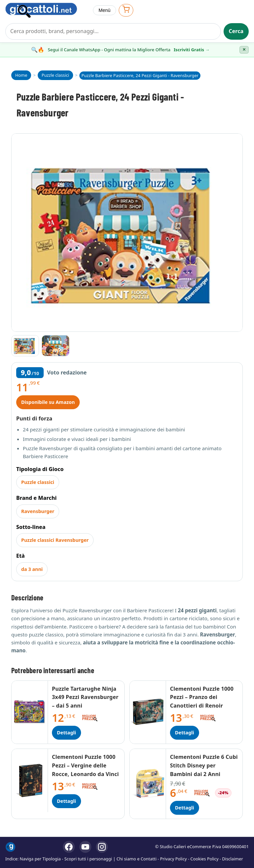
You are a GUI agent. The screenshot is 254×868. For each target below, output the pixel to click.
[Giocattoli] (46, 10)
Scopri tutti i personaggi (88, 859)
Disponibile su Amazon (48, 402)
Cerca (236, 31)
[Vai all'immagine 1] (25, 346)
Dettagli (66, 733)
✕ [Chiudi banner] (244, 50)
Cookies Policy (205, 859)
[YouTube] (85, 847)
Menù (105, 10)
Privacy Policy (173, 859)
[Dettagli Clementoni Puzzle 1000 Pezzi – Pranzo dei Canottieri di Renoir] (148, 712)
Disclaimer (233, 859)
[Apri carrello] (126, 10)
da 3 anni (32, 569)
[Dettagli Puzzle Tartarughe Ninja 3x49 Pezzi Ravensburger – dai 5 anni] (30, 712)
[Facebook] (69, 847)
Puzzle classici (38, 482)
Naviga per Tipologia (40, 859)
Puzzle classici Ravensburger (55, 540)
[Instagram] (102, 847)
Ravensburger (38, 511)
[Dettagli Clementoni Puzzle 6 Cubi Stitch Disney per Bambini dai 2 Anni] (148, 784)
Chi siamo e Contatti (136, 859)
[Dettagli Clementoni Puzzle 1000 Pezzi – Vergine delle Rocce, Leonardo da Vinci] (30, 781)
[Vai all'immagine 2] (56, 346)
